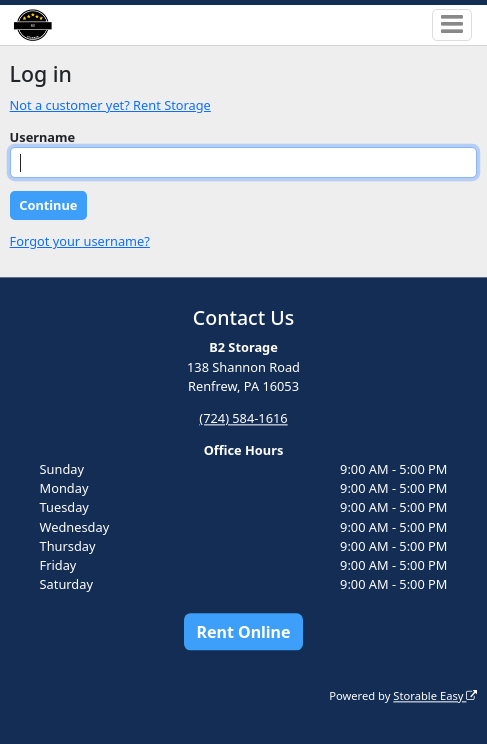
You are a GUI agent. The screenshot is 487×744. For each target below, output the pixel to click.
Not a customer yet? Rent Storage (110, 105)
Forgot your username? (80, 241)
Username (43, 137)
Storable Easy (435, 695)
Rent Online (243, 632)
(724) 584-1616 (243, 418)
